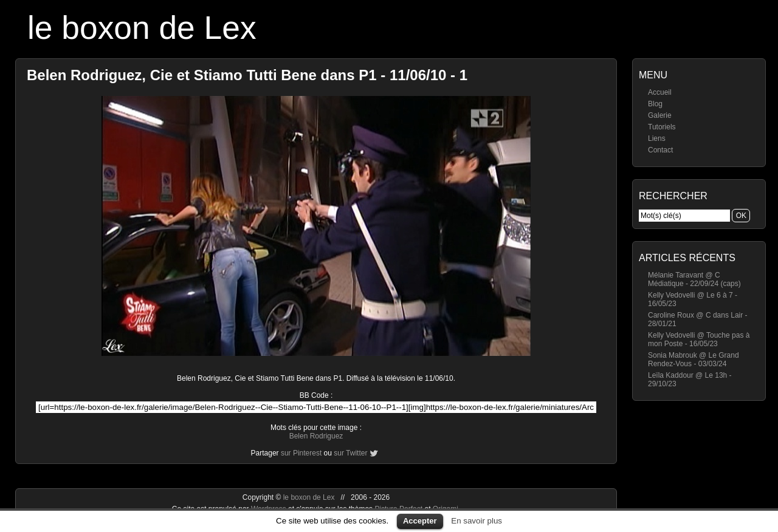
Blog (655, 104)
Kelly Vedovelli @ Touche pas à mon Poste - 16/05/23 (699, 339)
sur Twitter (350, 453)
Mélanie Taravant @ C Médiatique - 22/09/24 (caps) (694, 279)
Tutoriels (662, 127)
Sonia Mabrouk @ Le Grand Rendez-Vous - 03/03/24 (694, 360)
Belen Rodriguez (316, 436)
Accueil (660, 92)
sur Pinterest (301, 453)
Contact (660, 150)
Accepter (420, 521)
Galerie (660, 115)
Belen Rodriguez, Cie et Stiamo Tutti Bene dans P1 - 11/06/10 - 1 (247, 75)
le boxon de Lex (142, 28)
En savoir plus (477, 521)
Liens (657, 138)
